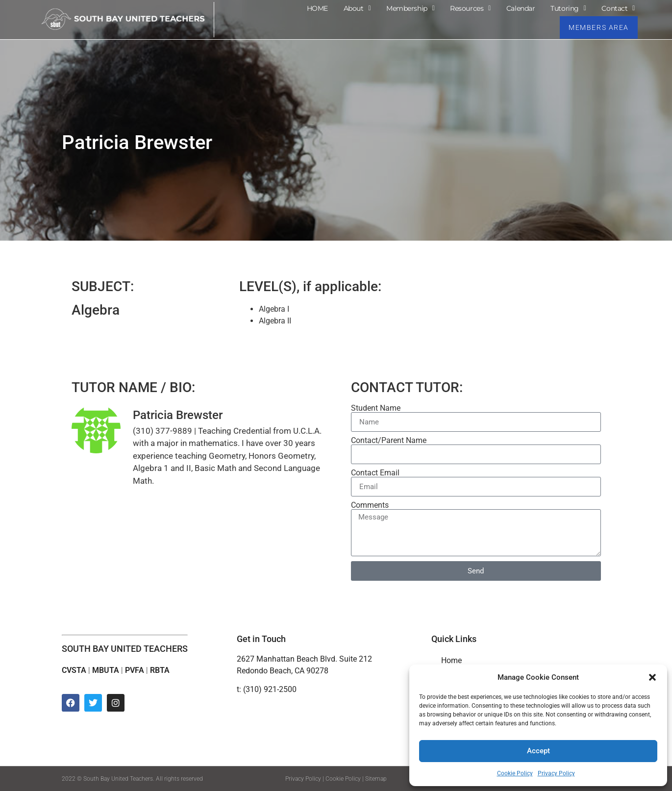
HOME (317, 8)
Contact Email (375, 473)
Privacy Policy (556, 773)
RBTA (160, 670)
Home (451, 660)
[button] (652, 677)
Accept (538, 751)
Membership (410, 8)
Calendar (521, 8)
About (357, 8)
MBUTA (106, 670)
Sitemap (376, 779)
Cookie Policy (515, 773)
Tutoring (568, 8)
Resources (470, 8)
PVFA (135, 670)
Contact (618, 8)
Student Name (376, 408)
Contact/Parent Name (389, 441)
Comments (370, 505)
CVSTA (74, 670)
